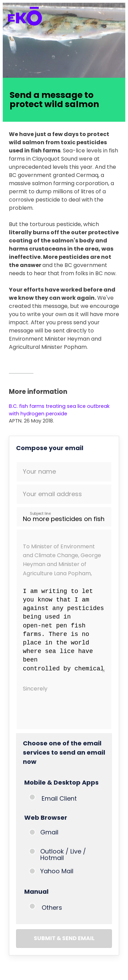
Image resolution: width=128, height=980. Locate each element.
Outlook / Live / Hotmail (63, 855)
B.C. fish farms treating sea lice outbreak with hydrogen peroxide (59, 410)
